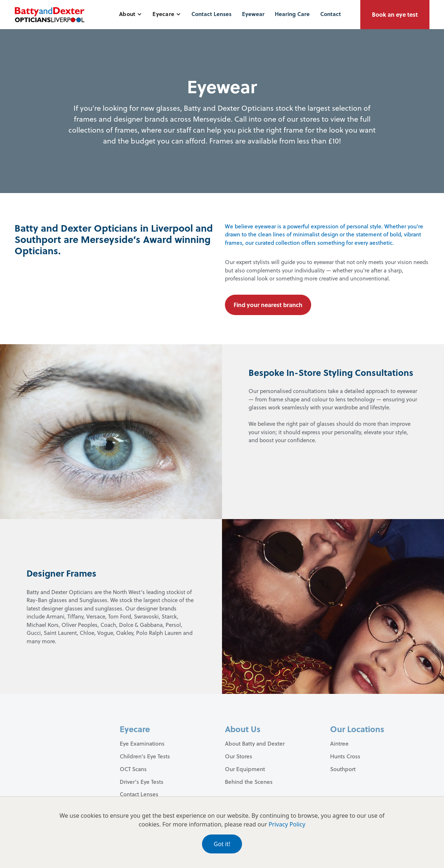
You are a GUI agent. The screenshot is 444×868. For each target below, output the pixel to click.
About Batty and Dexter (255, 743)
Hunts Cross (345, 756)
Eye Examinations (142, 743)
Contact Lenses (211, 14)
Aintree (339, 743)
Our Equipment (245, 769)
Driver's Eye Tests (142, 782)
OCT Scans (133, 769)
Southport (343, 769)
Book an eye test (395, 14)
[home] (49, 15)
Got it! (222, 844)
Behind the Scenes (249, 782)
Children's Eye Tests (145, 756)
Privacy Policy (287, 824)
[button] (130, 14)
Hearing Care (292, 14)
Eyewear (253, 14)
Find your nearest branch (268, 305)
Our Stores (239, 756)
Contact (331, 14)
